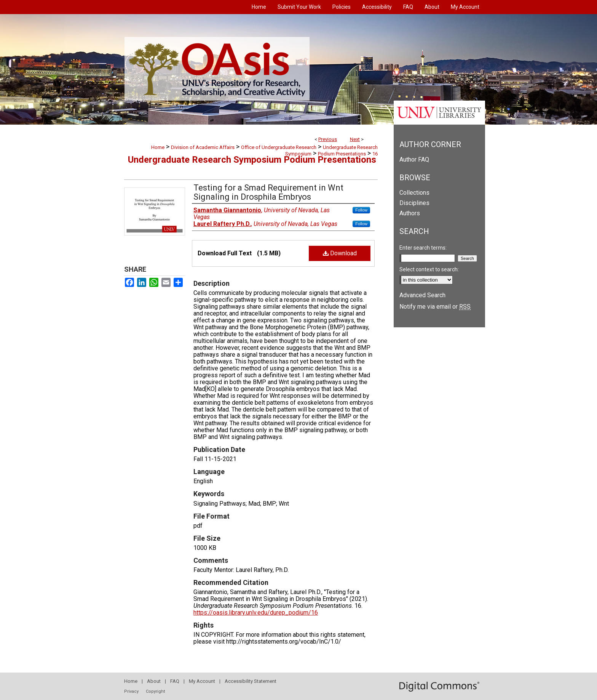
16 (375, 154)
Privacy (131, 691)
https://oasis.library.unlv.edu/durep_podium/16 (256, 613)
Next (355, 139)
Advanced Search (422, 295)
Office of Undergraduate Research (279, 147)
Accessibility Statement (251, 681)
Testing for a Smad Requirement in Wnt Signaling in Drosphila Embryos (268, 192)
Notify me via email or (435, 307)
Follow (361, 210)
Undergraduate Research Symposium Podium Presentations (252, 160)
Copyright (155, 691)
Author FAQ (414, 159)
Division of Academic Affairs (203, 147)
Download (340, 253)
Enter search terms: (423, 248)
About (154, 681)
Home (158, 147)
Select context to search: (429, 269)
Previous (328, 139)
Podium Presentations (342, 154)
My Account (202, 681)
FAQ (175, 681)
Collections (414, 193)
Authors (410, 213)
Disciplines (414, 203)
